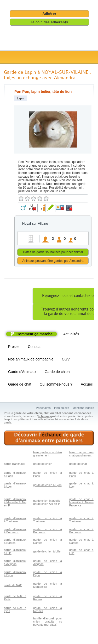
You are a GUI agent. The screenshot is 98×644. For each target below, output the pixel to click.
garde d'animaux (15, 465)
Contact (34, 347)
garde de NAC (13, 586)
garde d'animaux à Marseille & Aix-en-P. (15, 503)
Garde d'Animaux (22, 372)
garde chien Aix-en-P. (47, 505)
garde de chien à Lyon (47, 486)
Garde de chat (20, 385)
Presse (14, 347)
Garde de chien (57, 372)
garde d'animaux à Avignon (15, 563)
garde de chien (43, 465)
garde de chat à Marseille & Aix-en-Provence (81, 503)
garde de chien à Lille (47, 552)
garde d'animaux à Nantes (15, 542)
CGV (66, 360)
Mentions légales (83, 409)
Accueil (87, 385)
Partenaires (43, 409)
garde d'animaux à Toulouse (15, 521)
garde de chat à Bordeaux (81, 532)
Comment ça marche (34, 335)
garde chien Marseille (47, 501)
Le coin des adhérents (49, 22)
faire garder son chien (48, 453)
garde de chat (78, 465)
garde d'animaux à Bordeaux (15, 532)
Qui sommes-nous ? (56, 385)
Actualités (71, 335)
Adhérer (49, 14)
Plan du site (62, 409)
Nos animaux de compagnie (31, 360)
